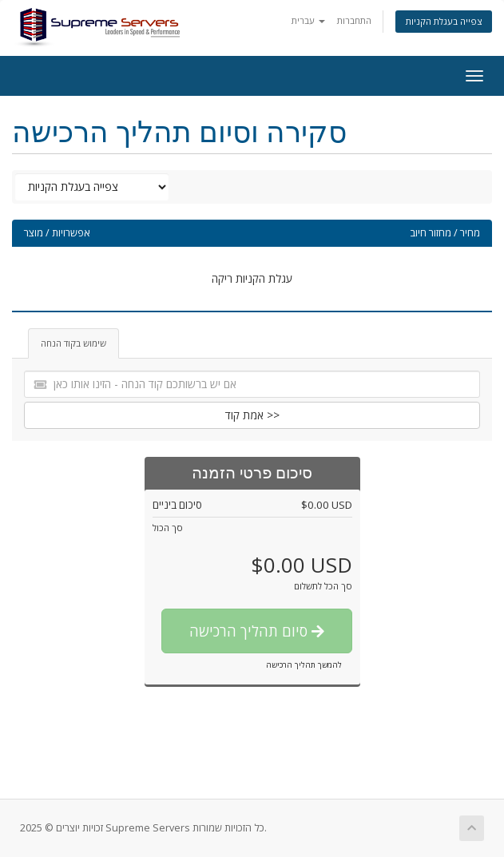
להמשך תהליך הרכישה (304, 665)
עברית (308, 20)
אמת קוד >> (252, 415)
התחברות (354, 20)
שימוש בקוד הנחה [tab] (73, 343)
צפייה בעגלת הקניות (444, 21)
